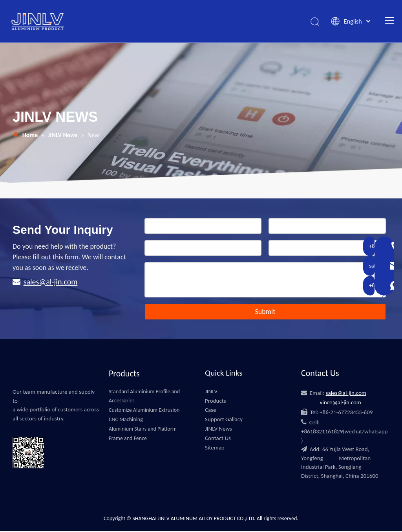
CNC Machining (126, 420)
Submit (265, 312)
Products (216, 401)
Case (211, 411)
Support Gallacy (224, 420)
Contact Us (218, 438)
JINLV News (218, 429)
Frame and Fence (128, 439)
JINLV (211, 392)
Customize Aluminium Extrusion (144, 411)
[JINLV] (19, 376)
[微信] (57, 455)
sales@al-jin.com (51, 283)
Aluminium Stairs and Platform (143, 429)
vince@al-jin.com (340, 403)
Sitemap (215, 448)
